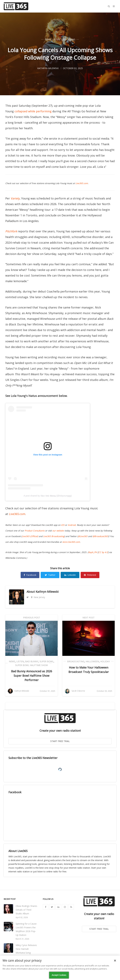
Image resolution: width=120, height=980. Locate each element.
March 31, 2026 (22, 939)
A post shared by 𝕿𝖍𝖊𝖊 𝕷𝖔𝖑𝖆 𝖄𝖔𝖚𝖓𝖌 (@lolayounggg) (48, 496)
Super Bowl (47, 661)
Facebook (30, 575)
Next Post (89, 618)
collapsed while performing (33, 111)
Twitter (50, 575)
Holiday (105, 661)
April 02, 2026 (22, 917)
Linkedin (70, 575)
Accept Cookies (59, 975)
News (48, 39)
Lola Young (68, 39)
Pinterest (90, 575)
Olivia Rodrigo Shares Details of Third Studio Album (26, 910)
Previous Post (32, 618)
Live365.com (17, 514)
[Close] (115, 961)
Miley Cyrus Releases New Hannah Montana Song (26, 949)
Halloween (92, 661)
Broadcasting (76, 661)
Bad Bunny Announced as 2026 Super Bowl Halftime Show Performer (32, 676)
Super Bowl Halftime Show (31, 665)
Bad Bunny (32, 661)
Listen (56, 39)
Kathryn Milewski (47, 592)
